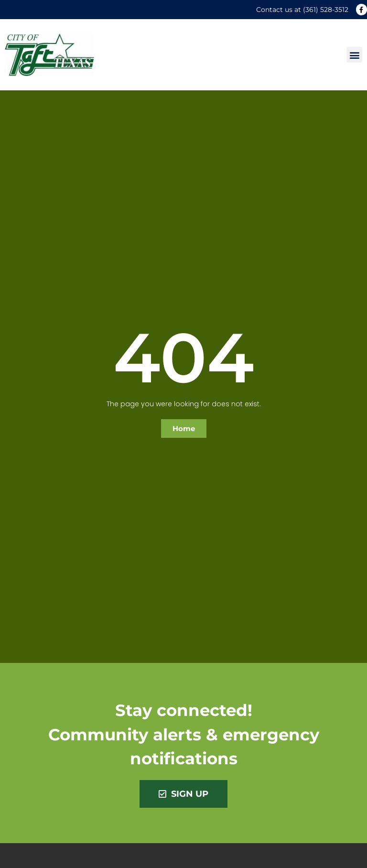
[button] (354, 55)
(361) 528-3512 (326, 10)
